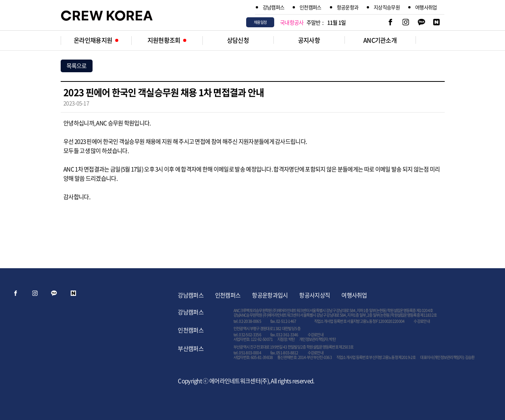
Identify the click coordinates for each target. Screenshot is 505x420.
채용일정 (260, 22)
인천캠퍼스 (310, 7)
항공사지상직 (315, 295)
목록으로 (77, 66)
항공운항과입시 (270, 295)
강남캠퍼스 (274, 7)
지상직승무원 (387, 7)
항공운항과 (348, 7)
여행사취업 (426, 7)
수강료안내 (422, 321)
